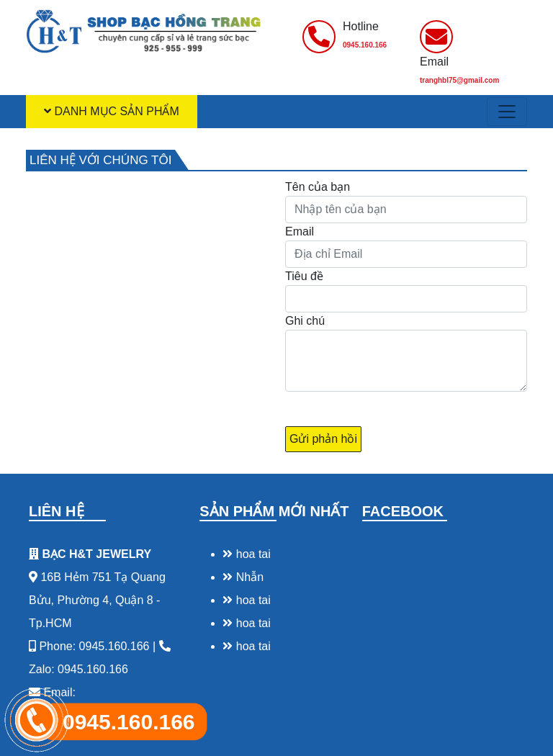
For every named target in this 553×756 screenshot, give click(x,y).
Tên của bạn (318, 187)
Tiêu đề (304, 276)
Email (300, 231)
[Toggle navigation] (507, 112)
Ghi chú (305, 321)
